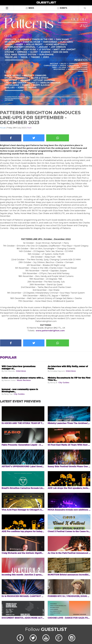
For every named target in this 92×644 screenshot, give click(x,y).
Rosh (29, 128)
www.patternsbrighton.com (50, 331)
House (3, 128)
